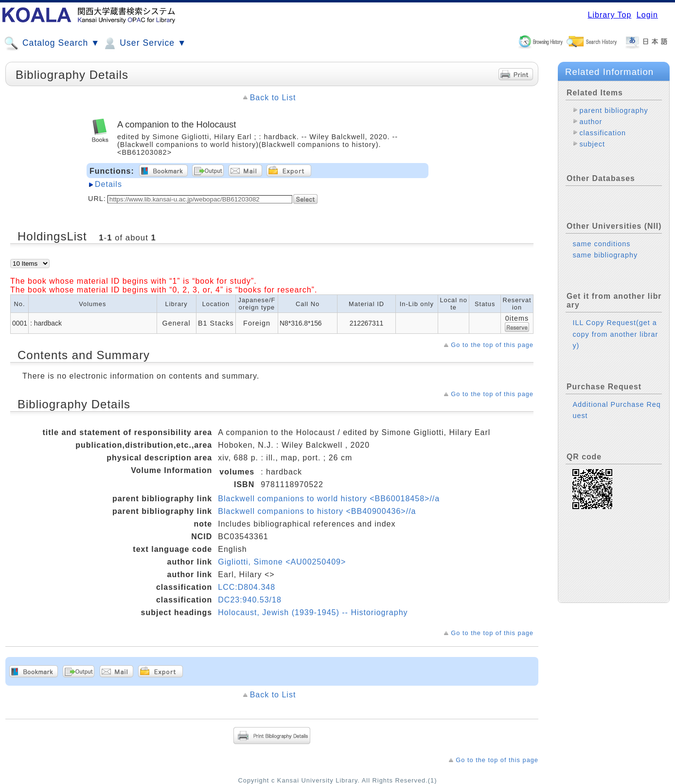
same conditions (601, 244)
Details (108, 184)
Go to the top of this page (492, 345)
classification (603, 133)
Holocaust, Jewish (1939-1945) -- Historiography (313, 612)
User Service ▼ (144, 43)
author (591, 122)
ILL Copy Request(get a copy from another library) (615, 334)
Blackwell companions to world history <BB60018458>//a (329, 499)
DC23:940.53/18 (250, 600)
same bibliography (605, 255)
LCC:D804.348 (247, 587)
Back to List (273, 98)
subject (592, 144)
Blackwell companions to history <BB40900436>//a (317, 511)
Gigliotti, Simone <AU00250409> (282, 562)
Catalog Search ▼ (52, 43)
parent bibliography (613, 110)
